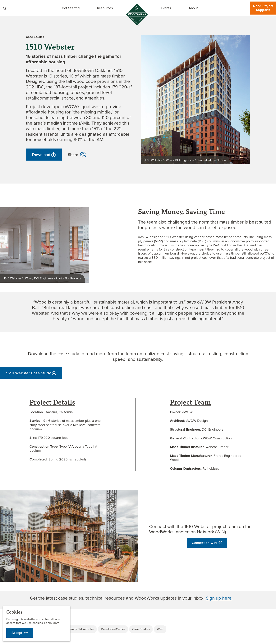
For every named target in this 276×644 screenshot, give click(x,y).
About (193, 8)
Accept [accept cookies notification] (17, 633)
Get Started (71, 8)
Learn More (52, 623)
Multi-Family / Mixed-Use (77, 629)
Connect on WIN (204, 543)
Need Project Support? (263, 8)
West (160, 629)
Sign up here (219, 598)
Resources (105, 8)
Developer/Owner (113, 629)
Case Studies (141, 629)
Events (166, 8)
